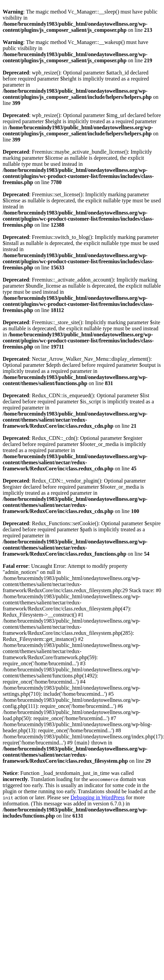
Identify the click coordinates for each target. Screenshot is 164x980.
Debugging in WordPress (97, 797)
